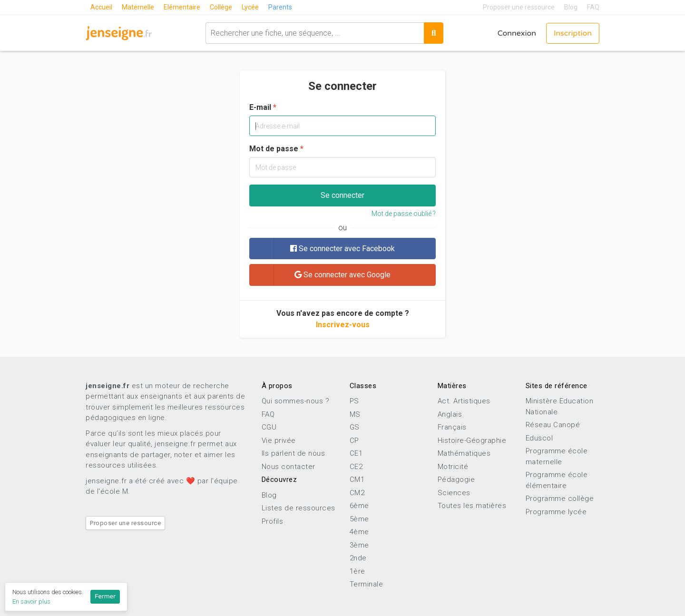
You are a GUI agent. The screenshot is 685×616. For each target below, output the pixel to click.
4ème (359, 532)
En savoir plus (31, 601)
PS (354, 401)
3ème (359, 545)
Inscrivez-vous (343, 325)
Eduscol (539, 438)
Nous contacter (289, 467)
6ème (359, 506)
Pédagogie (456, 479)
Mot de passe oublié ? (404, 214)
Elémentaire (182, 7)
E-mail (260, 107)
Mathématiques (464, 453)
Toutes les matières (472, 506)
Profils (273, 521)
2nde (358, 558)
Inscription (573, 33)
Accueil (101, 7)
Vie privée (279, 440)
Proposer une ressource (519, 7)
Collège (221, 7)
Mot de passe (274, 149)
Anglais (450, 414)
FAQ (593, 7)
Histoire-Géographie (472, 440)
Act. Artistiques (464, 401)
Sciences (454, 493)
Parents (280, 7)
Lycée (250, 7)
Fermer (105, 596)
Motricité (453, 467)
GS (355, 427)
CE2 (356, 467)
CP (354, 440)
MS (355, 414)
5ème (359, 519)
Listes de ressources (298, 508)
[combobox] (315, 33)
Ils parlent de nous (294, 453)
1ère (357, 571)
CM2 (357, 493)
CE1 (356, 453)
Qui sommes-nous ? (296, 401)
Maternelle (138, 7)
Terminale (367, 584)
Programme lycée (556, 512)
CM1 (357, 479)
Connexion (517, 33)
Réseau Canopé (553, 425)
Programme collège (560, 499)
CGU (269, 427)
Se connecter (342, 195)
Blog (571, 7)
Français (452, 427)
